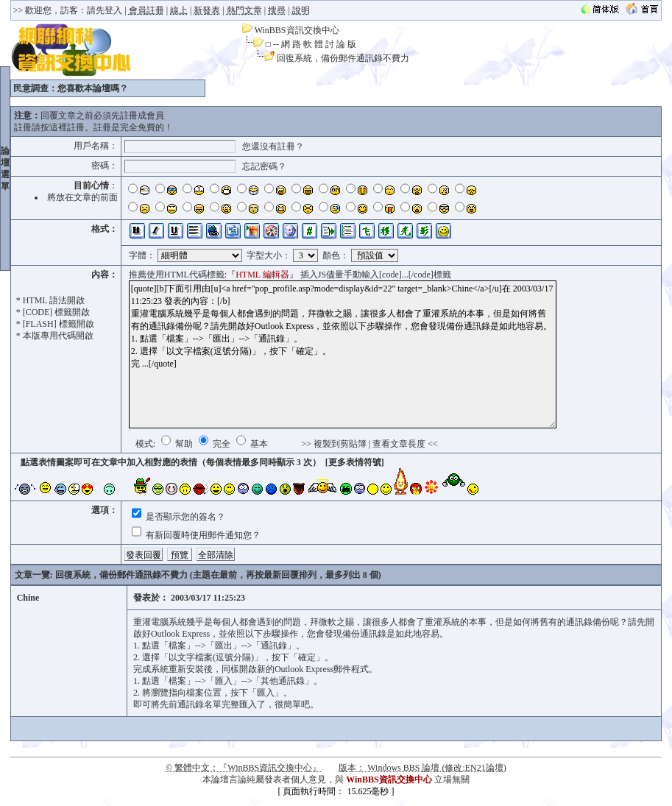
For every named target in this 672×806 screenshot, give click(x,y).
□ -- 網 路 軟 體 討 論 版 (311, 44)
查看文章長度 (399, 444)
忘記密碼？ (264, 166)
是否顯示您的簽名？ (184, 517)
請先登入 (105, 10)
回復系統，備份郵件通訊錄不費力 (343, 58)
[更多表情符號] (355, 462)
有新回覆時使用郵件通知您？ (202, 535)
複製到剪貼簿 (340, 444)
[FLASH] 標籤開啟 (59, 324)
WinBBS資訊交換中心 (297, 30)
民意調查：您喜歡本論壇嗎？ (71, 88)
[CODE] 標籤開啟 (57, 312)
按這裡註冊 (63, 127)
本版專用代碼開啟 (58, 336)
